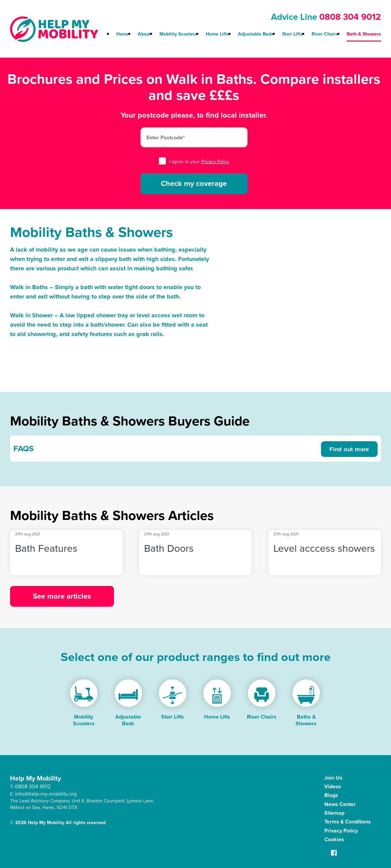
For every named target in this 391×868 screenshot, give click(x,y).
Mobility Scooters (178, 34)
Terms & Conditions (348, 822)
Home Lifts (217, 34)
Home (123, 34)
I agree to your (194, 162)
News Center (340, 804)
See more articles (62, 596)
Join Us (333, 778)
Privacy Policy (215, 162)
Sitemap (334, 813)
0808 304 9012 (350, 17)
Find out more (349, 449)
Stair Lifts (292, 34)
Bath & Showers (364, 34)
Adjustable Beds (256, 34)
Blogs (331, 795)
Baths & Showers (306, 720)
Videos (333, 786)
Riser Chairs (325, 34)
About (144, 34)
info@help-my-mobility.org (46, 794)
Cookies (334, 839)
